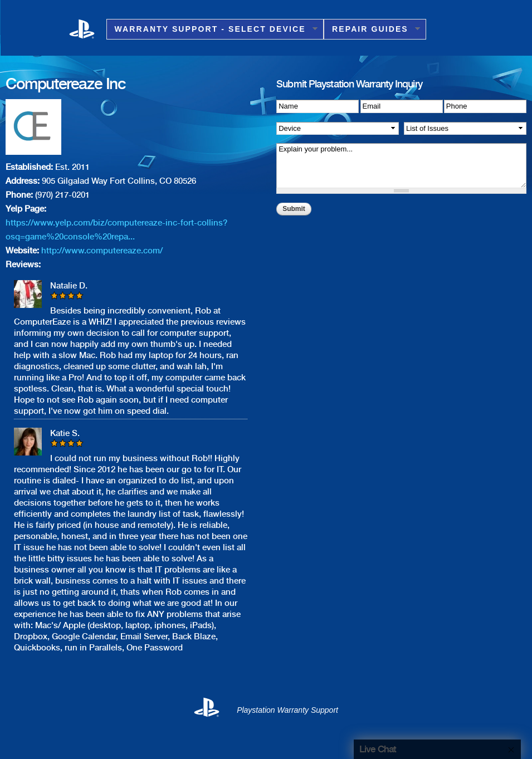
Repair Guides (372, 29)
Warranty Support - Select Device (212, 29)
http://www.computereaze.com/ (102, 251)
